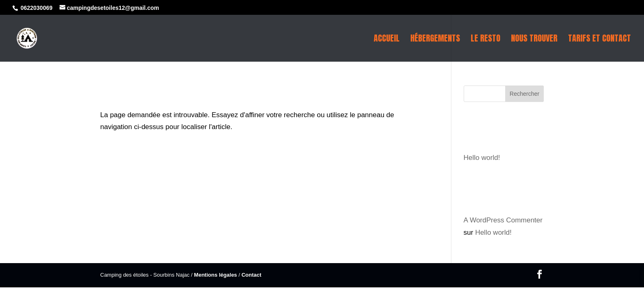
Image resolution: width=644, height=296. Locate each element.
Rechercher (524, 94)
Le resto (485, 40)
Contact (251, 275)
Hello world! (482, 158)
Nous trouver (534, 40)
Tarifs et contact (599, 40)
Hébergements (435, 40)
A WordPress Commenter (503, 220)
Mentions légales (215, 275)
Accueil (387, 40)
